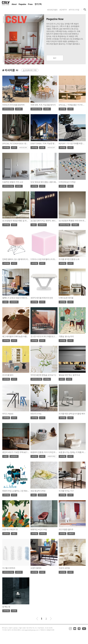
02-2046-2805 (16, 630)
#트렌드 (19, 109)
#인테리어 (42, 225)
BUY (55, 58)
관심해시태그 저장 (31, 70)
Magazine (22, 4)
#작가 (42, 263)
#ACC (70, 186)
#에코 (42, 456)
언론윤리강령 (50, 630)
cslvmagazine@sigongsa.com (30, 630)
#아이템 (63, 109)
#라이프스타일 (8, 109)
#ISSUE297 (51, 148)
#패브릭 (71, 534)
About (14, 4)
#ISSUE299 (23, 148)
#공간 (34, 225)
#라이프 (34, 456)
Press (30, 4)
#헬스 (14, 534)
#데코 (42, 572)
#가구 (70, 109)
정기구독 (38, 4)
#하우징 (43, 534)
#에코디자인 (52, 456)
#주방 (69, 379)
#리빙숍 (47, 379)
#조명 (42, 148)
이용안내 (43, 630)
